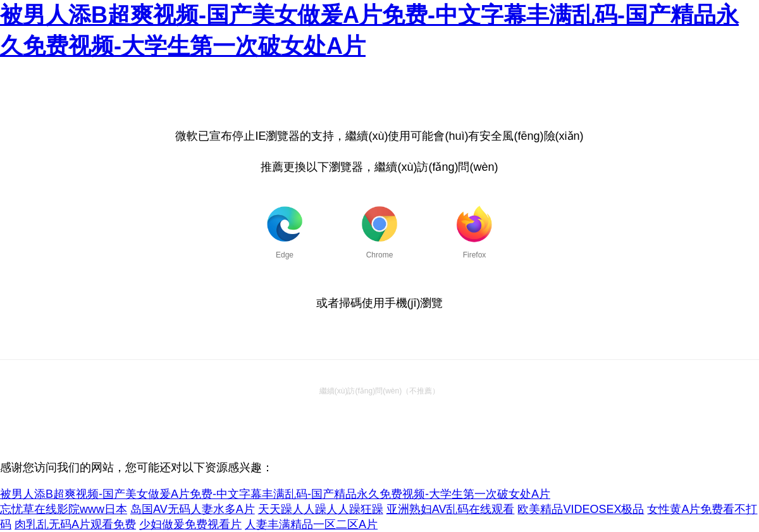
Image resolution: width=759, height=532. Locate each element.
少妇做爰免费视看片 (190, 524)
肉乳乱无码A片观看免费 (75, 524)
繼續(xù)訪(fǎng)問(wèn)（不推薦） (379, 391)
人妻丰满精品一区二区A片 (311, 524)
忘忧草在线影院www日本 (64, 509)
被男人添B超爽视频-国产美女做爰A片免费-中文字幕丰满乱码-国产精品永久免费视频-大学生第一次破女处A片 (275, 494)
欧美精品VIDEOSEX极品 (581, 509)
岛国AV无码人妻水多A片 (193, 509)
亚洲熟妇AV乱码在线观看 (451, 509)
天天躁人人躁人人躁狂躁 (321, 509)
